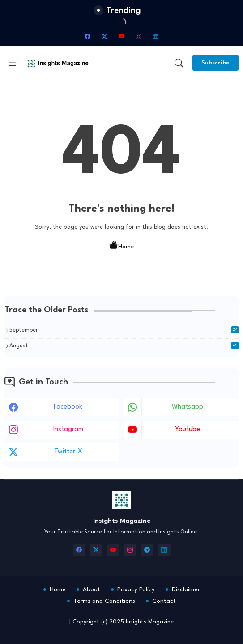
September (124, 330)
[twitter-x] (105, 36)
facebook (68, 407)
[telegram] (147, 550)
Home (121, 246)
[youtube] (122, 36)
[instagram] (139, 36)
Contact (164, 601)
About (92, 589)
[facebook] (88, 36)
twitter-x (68, 452)
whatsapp (188, 407)
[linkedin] (156, 36)
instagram (68, 429)
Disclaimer (186, 589)
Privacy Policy (136, 589)
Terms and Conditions (104, 601)
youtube (188, 429)
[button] (179, 63)
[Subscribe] (215, 63)
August (124, 345)
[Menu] (12, 63)
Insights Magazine (150, 622)
